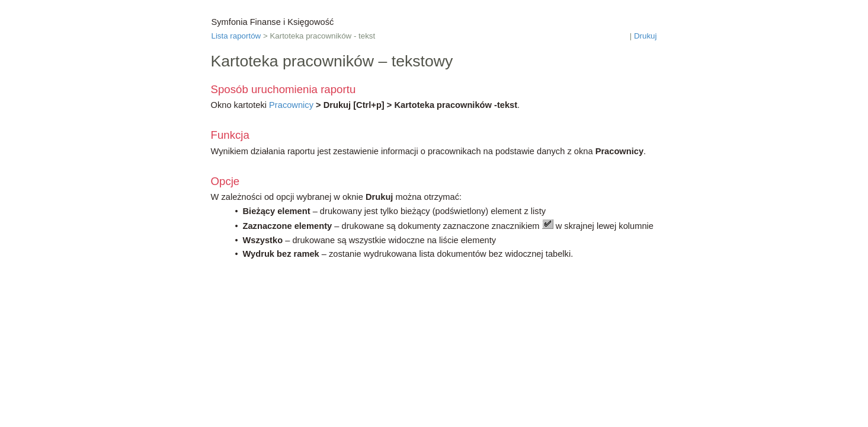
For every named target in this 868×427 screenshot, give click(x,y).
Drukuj (646, 36)
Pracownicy (291, 105)
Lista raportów (236, 36)
